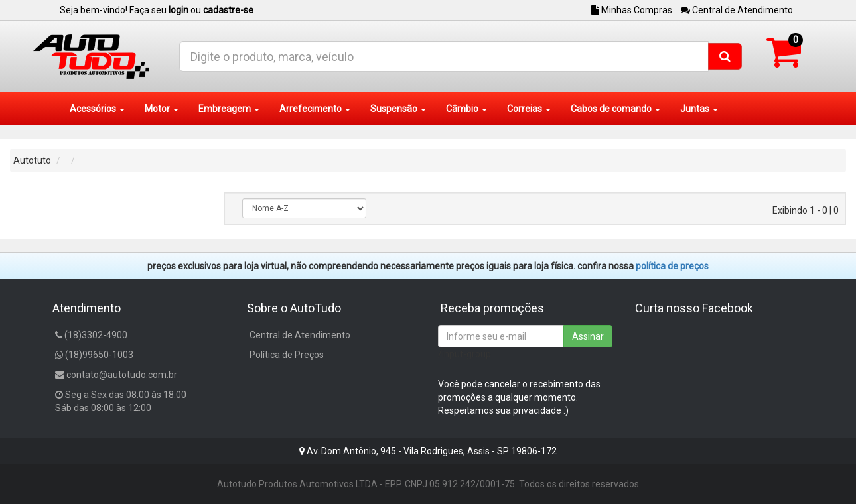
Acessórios (97, 109)
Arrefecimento (315, 109)
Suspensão (398, 109)
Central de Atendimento (737, 10)
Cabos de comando (615, 109)
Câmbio (466, 109)
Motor (162, 109)
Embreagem (229, 109)
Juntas (699, 109)
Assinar (588, 336)
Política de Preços (287, 355)
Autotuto (32, 160)
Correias (529, 109)
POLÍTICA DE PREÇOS (672, 266)
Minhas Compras (632, 10)
